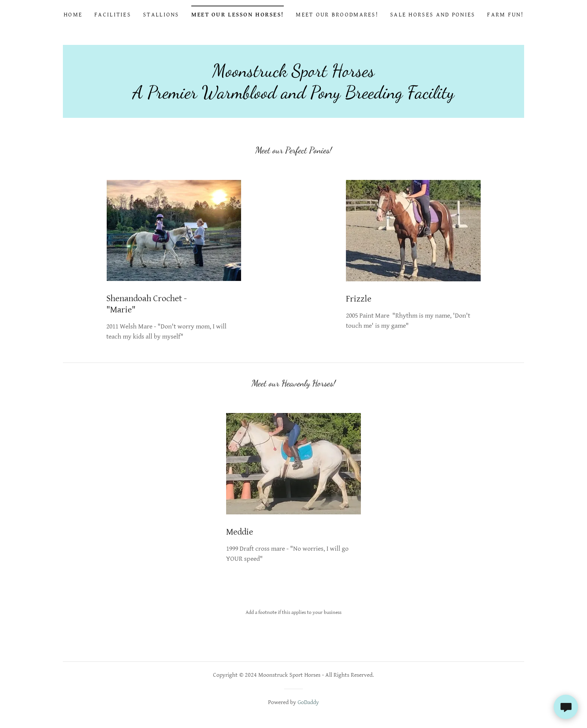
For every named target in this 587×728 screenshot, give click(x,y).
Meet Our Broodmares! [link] (337, 15)
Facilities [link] (113, 15)
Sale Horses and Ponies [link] (433, 15)
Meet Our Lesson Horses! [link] (238, 15)
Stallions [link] (161, 15)
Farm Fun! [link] (505, 15)
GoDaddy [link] (308, 702)
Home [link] (73, 15)
